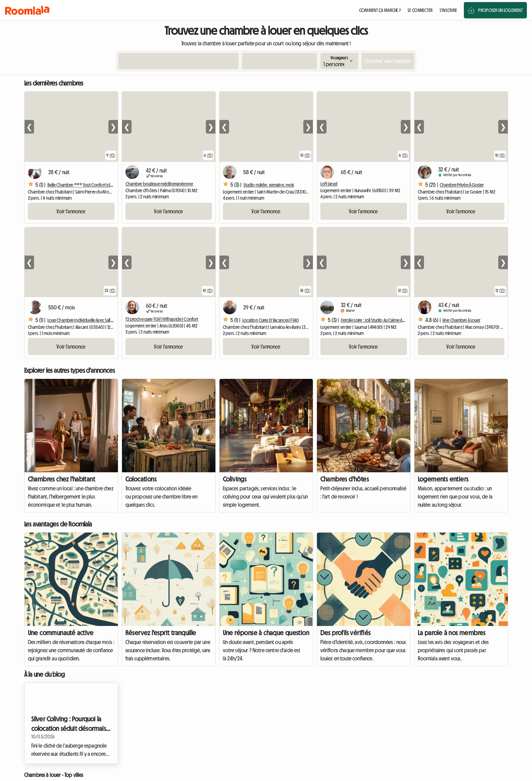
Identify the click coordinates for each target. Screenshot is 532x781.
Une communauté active (61, 633)
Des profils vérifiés (346, 633)
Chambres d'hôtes (345, 479)
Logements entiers (443, 479)
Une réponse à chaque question (266, 633)
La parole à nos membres (452, 633)
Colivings (235, 479)
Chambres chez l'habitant (62, 479)
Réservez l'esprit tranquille (161, 633)
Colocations (141, 479)
